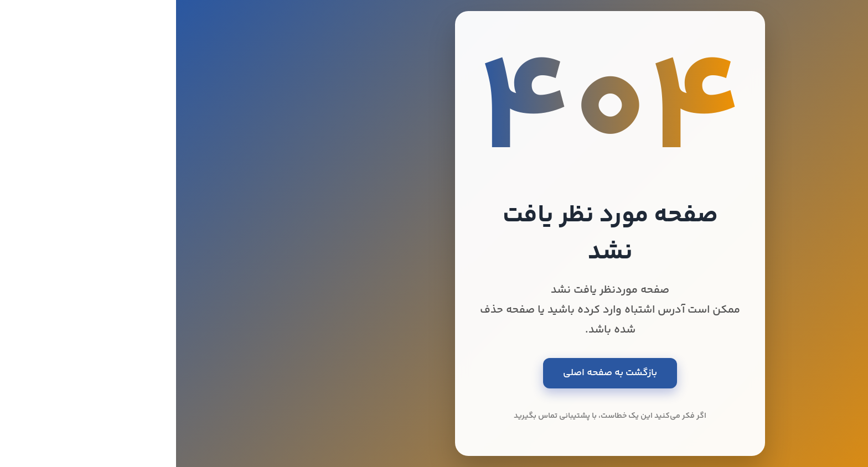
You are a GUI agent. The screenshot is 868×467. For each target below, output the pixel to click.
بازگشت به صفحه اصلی (434, 373)
